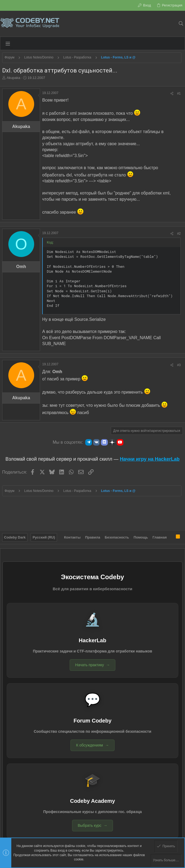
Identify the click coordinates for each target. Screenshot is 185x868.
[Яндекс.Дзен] (112, 442)
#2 (179, 234)
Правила (93, 537)
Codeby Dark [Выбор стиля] (15, 537)
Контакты (72, 537)
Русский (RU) (44, 537)
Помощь (141, 537)
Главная (160, 537)
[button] (8, 43)
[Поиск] (181, 24)
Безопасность (117, 537)
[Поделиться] (172, 94)
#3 (179, 365)
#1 (179, 93)
